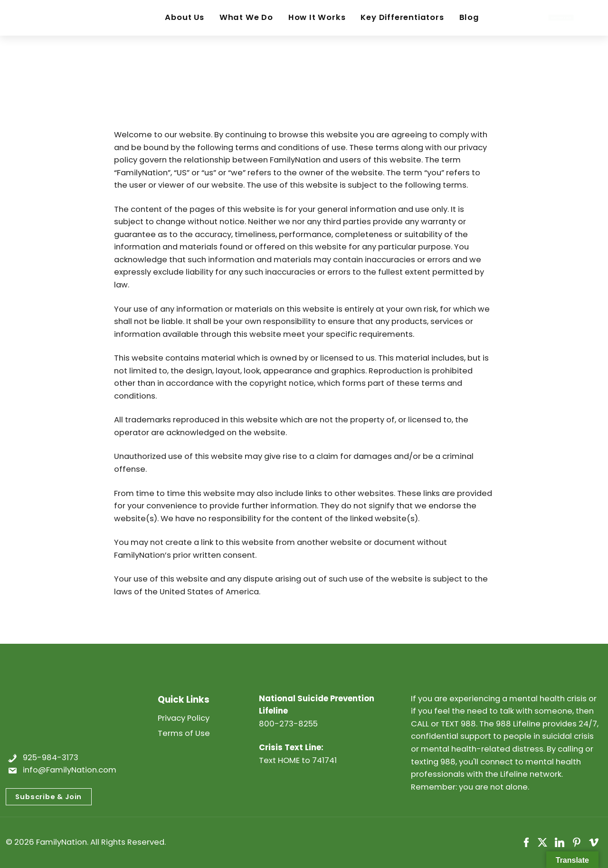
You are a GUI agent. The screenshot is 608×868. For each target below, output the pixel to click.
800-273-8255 (288, 724)
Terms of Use (184, 733)
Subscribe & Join (48, 797)
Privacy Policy (184, 718)
